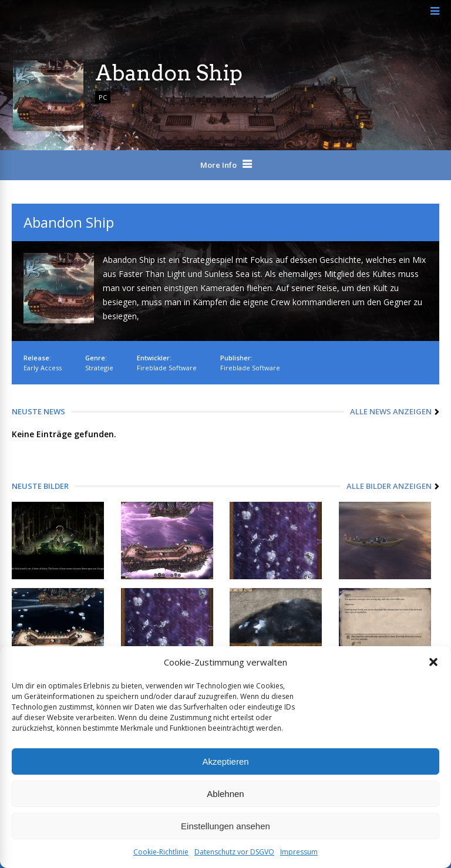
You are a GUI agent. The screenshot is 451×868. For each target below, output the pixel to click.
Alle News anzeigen (391, 411)
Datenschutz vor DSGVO (234, 852)
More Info (218, 165)
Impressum (299, 852)
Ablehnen (225, 794)
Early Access (43, 368)
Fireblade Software (167, 368)
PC (103, 97)
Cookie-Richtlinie (161, 852)
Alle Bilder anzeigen (389, 486)
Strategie (99, 368)
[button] (433, 662)
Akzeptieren (225, 761)
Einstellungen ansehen (225, 826)
